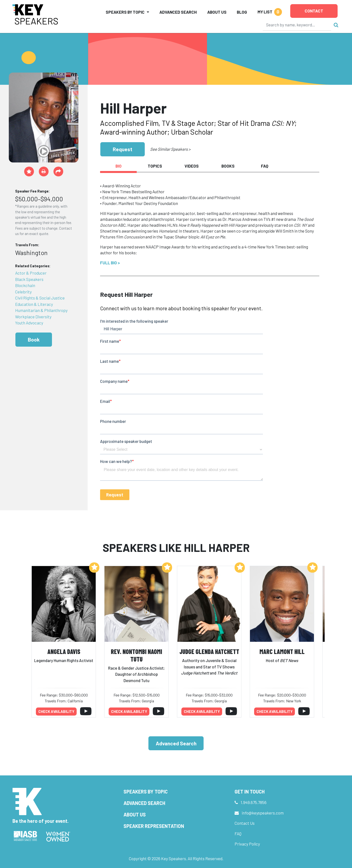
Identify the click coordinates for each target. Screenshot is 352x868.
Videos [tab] (192, 166)
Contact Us (245, 823)
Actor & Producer (31, 273)
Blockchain (25, 285)
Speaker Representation (154, 826)
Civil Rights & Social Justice (40, 298)
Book (34, 339)
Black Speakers (29, 279)
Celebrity (23, 292)
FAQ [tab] (265, 166)
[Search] (297, 25)
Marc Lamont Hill (282, 651)
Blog (242, 12)
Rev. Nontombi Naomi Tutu (136, 655)
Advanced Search (178, 12)
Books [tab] (228, 166)
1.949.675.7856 (254, 802)
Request (123, 149)
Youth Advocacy (29, 323)
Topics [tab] (155, 166)
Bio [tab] (119, 166)
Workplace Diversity (33, 317)
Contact (314, 11)
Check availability (56, 711)
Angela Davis (64, 651)
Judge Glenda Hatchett (209, 651)
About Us (217, 12)
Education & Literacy (34, 304)
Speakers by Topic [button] (125, 12)
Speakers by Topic (146, 792)
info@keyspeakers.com (263, 813)
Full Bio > (110, 263)
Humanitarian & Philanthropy (41, 310)
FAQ (238, 834)
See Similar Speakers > (170, 149)
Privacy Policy (247, 844)
